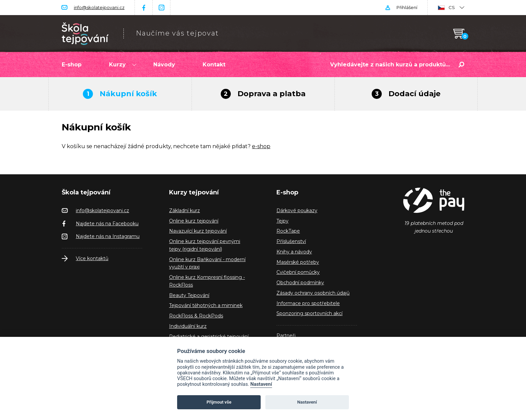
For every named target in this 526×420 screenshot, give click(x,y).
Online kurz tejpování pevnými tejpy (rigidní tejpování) (205, 245)
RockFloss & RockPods (196, 316)
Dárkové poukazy (297, 211)
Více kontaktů (92, 258)
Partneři (286, 336)
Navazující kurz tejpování (198, 231)
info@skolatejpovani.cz (99, 7)
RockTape (288, 231)
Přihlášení (407, 7)
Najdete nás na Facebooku (107, 224)
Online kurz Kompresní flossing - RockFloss (207, 281)
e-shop (261, 146)
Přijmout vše (219, 402)
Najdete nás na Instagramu (108, 236)
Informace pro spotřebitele (308, 303)
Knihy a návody (294, 252)
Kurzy (123, 65)
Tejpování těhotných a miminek (206, 305)
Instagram (161, 8)
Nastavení (261, 384)
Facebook (144, 8)
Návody (164, 65)
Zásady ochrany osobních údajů (313, 293)
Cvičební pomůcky (298, 272)
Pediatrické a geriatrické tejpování (209, 337)
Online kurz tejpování (194, 221)
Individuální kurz (188, 326)
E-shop (72, 65)
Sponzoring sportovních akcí (309, 313)
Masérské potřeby (298, 262)
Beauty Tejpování (189, 295)
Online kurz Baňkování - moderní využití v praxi (207, 263)
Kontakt (214, 65)
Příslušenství (291, 241)
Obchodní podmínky (300, 283)
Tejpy (282, 221)
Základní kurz (185, 211)
